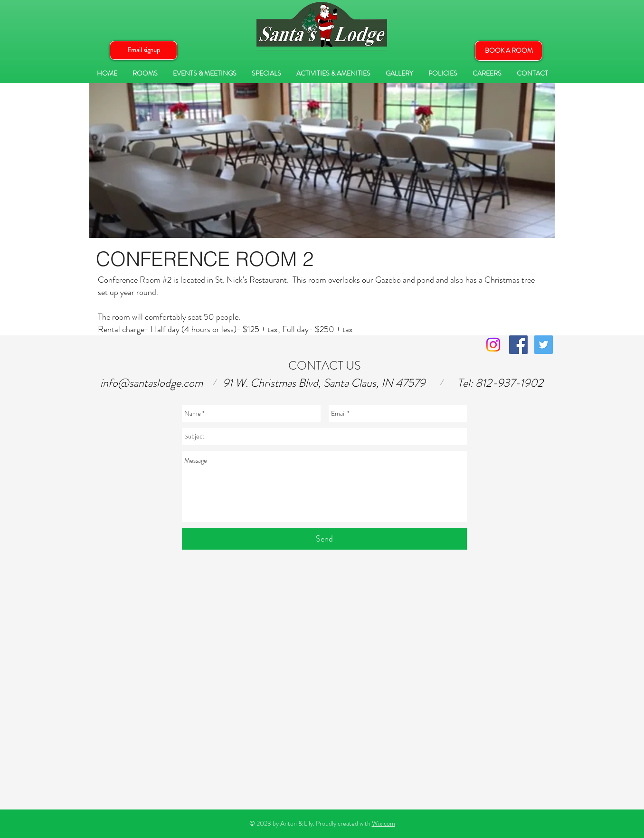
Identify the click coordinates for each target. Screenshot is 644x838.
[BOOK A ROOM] (509, 51)
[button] (143, 50)
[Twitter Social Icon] (544, 345)
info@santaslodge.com (152, 383)
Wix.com (384, 823)
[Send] (324, 539)
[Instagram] (493, 345)
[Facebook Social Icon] (518, 345)
